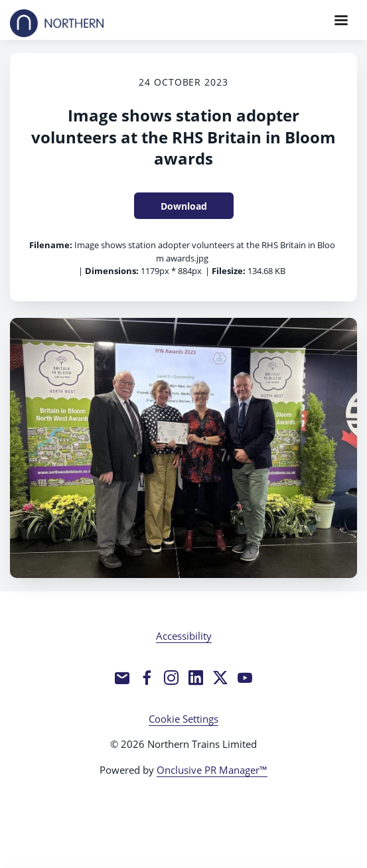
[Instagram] (171, 678)
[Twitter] (220, 678)
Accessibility (184, 636)
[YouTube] (245, 678)
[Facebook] (147, 678)
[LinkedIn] (196, 678)
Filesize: (229, 271)
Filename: (51, 245)
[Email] (122, 678)
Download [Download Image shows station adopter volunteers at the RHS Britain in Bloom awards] (184, 206)
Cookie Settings (183, 719)
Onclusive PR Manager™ (212, 770)
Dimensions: (112, 271)
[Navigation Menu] (341, 20)
